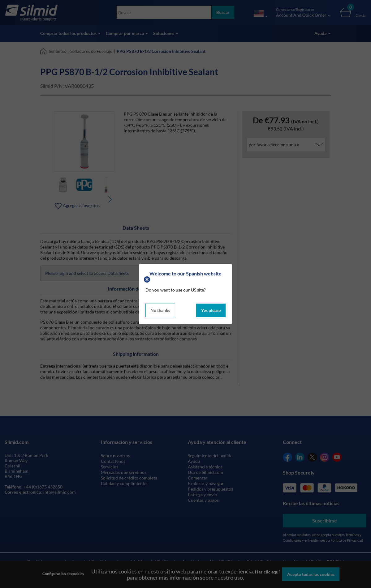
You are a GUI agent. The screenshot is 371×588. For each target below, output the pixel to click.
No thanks (160, 310)
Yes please (211, 310)
